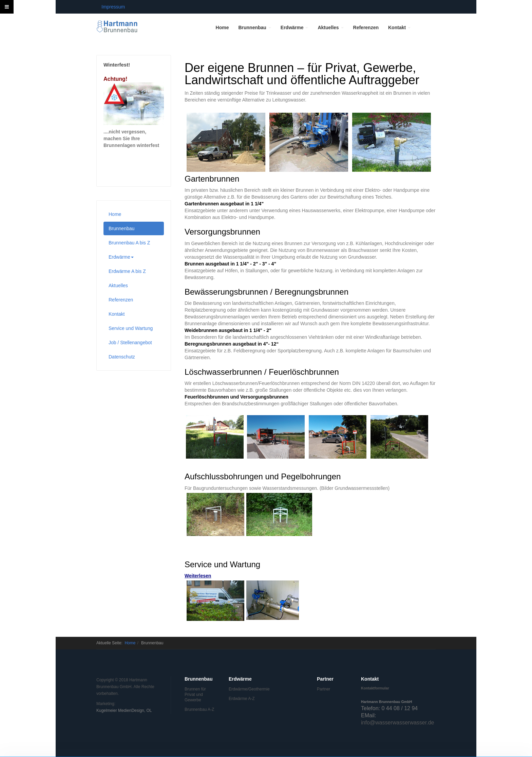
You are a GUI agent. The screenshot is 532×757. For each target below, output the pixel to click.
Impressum (113, 7)
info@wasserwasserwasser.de (397, 723)
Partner (324, 689)
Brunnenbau (254, 27)
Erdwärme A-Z (242, 699)
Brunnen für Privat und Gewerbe (195, 695)
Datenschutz (122, 357)
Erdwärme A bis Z (127, 271)
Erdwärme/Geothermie (244, 689)
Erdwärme (294, 27)
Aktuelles (330, 27)
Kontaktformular (375, 688)
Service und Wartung (131, 328)
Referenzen (366, 27)
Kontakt (399, 27)
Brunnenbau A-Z (199, 709)
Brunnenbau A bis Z (129, 243)
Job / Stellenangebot (130, 343)
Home (222, 27)
